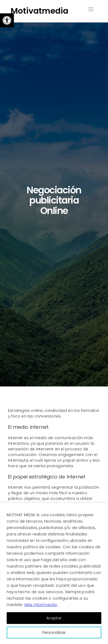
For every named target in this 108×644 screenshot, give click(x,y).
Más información (41, 605)
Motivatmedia (39, 11)
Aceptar (54, 618)
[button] (7, 20)
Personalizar (54, 632)
